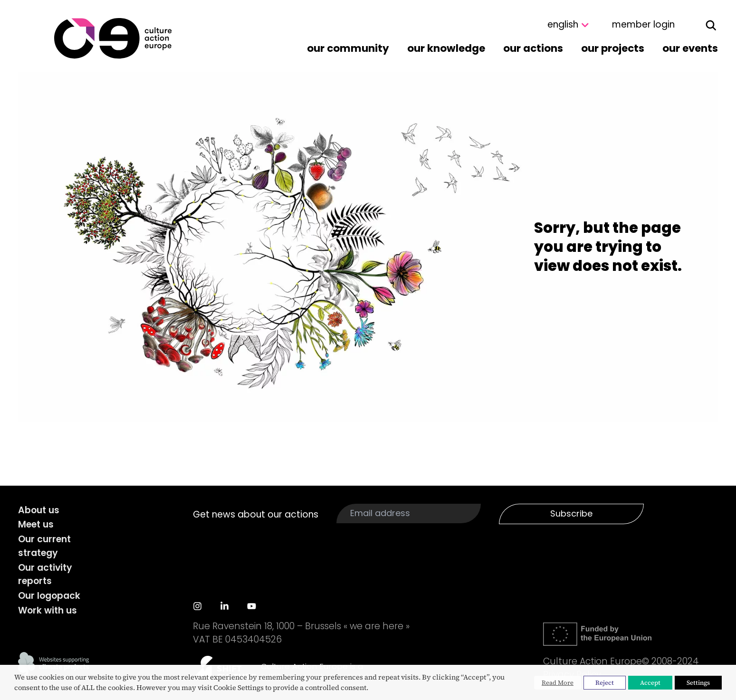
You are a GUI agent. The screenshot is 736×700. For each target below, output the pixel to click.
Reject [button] (605, 683)
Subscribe (571, 513)
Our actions (533, 48)
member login (643, 24)
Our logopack (49, 596)
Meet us (36, 524)
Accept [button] (650, 683)
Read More (558, 683)
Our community (348, 48)
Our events (690, 48)
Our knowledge (446, 48)
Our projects (613, 48)
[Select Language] (549, 25)
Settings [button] (698, 683)
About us (39, 510)
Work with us (48, 610)
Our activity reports (45, 575)
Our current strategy (44, 546)
